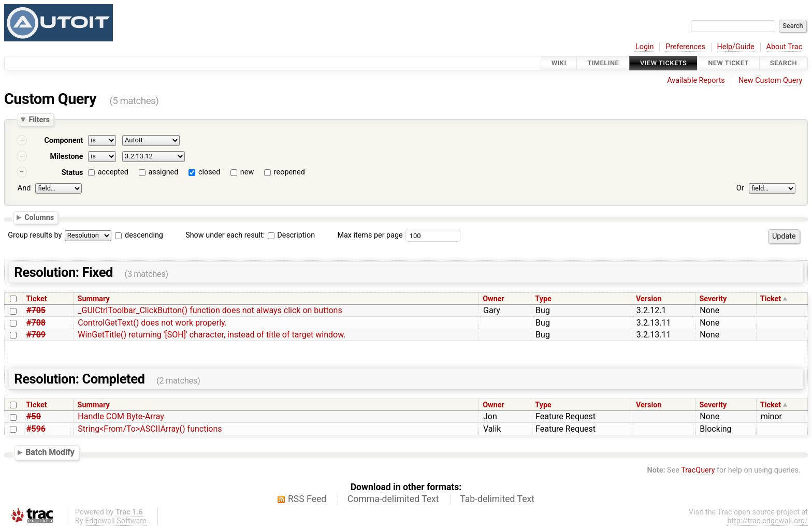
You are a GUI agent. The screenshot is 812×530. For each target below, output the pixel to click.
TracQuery (698, 470)
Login (645, 47)
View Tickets (663, 63)
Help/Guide (736, 47)
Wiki (559, 63)
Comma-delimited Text (393, 499)
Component (63, 141)
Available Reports (696, 80)
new (247, 172)
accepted (113, 172)
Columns (39, 217)
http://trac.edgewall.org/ (767, 521)
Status (72, 173)
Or (740, 188)
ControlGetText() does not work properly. (152, 323)
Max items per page (370, 235)
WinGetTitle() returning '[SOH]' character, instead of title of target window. (212, 335)
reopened (289, 172)
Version (649, 299)
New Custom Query (770, 80)
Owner (494, 299)
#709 (36, 335)
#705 (36, 310)
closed (209, 172)
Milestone (66, 157)
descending (144, 235)
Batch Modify (50, 453)
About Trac (785, 47)
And (24, 188)
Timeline (603, 63)
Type (543, 299)
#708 (36, 323)
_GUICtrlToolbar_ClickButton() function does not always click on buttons (210, 310)
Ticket (36, 299)
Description (291, 235)
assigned (163, 172)
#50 (34, 416)
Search (784, 63)
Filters (39, 120)
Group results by (35, 235)
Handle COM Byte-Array (121, 416)
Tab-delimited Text (497, 499)
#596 (36, 429)
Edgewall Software (116, 521)
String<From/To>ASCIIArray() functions (150, 429)
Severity (713, 299)
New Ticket (728, 63)
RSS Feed (307, 499)
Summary (94, 299)
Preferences (685, 47)
